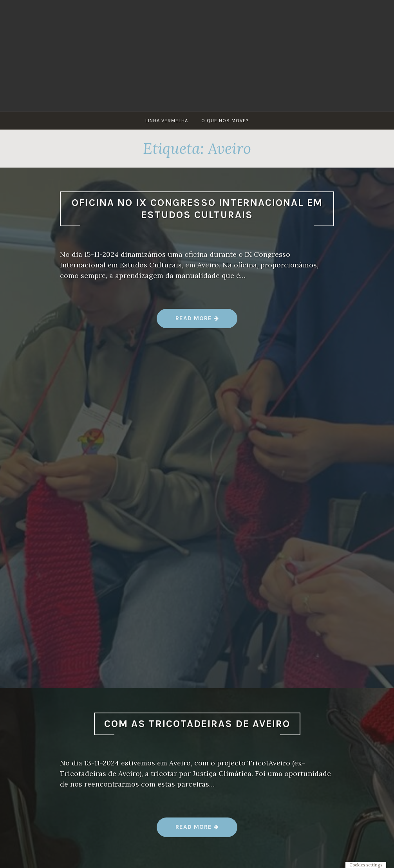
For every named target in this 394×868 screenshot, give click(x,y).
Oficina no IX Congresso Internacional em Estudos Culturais (197, 209)
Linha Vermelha (167, 120)
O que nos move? (225, 120)
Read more (197, 321)
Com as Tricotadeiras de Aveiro (197, 724)
